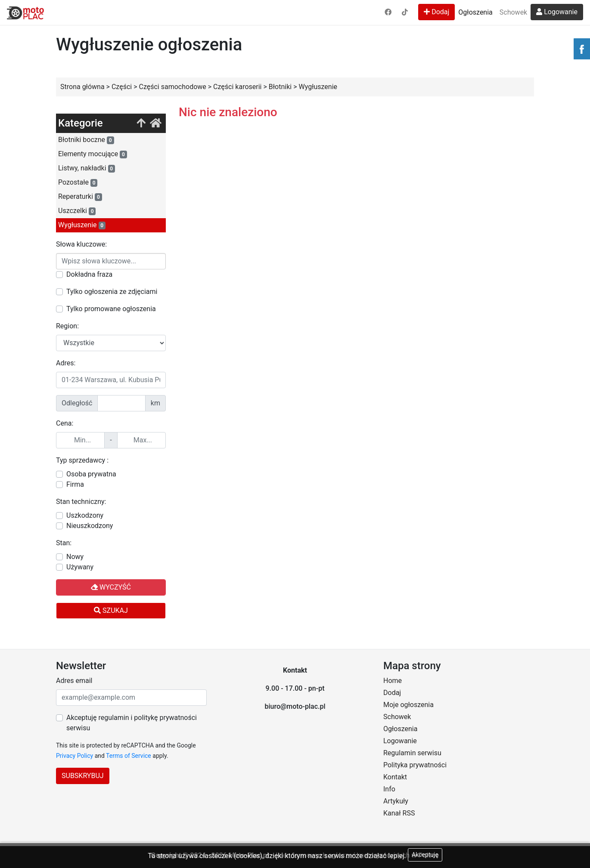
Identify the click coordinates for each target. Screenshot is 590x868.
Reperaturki (80, 197)
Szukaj (111, 610)
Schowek (513, 12)
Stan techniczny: (81, 502)
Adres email (74, 681)
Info (389, 789)
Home (393, 681)
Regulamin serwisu (412, 753)
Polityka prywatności (415, 765)
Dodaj (436, 12)
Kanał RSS (399, 813)
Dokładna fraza (89, 274)
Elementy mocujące (93, 154)
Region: (67, 326)
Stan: (64, 543)
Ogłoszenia (475, 12)
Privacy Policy (75, 756)
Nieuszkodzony (90, 526)
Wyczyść (111, 587)
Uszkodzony (85, 515)
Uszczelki (77, 211)
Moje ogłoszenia (408, 705)
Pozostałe (78, 182)
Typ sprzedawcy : (82, 460)
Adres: (66, 363)
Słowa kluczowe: (81, 244)
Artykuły (396, 801)
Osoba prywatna (91, 474)
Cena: (65, 423)
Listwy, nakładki (87, 168)
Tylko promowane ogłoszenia (111, 309)
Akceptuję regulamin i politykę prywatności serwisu (132, 723)
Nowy (75, 557)
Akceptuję (425, 855)
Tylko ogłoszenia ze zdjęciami (112, 292)
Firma (75, 484)
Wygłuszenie (82, 225)
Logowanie (557, 12)
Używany (80, 567)
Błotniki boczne (86, 140)
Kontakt (395, 777)
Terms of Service (129, 756)
